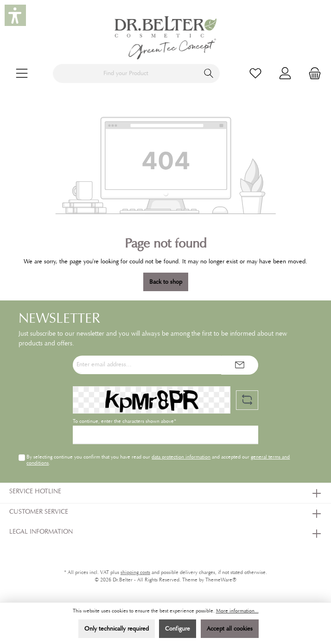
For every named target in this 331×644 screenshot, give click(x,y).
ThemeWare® (221, 580)
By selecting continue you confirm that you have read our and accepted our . (158, 460)
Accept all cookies (230, 629)
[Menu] (22, 73)
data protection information (181, 457)
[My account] (285, 73)
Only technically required (117, 629)
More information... (237, 611)
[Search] (209, 73)
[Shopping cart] (312, 73)
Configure (178, 629)
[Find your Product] (126, 73)
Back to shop (166, 282)
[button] (15, 15)
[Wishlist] (255, 73)
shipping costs (135, 572)
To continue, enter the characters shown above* (124, 421)
